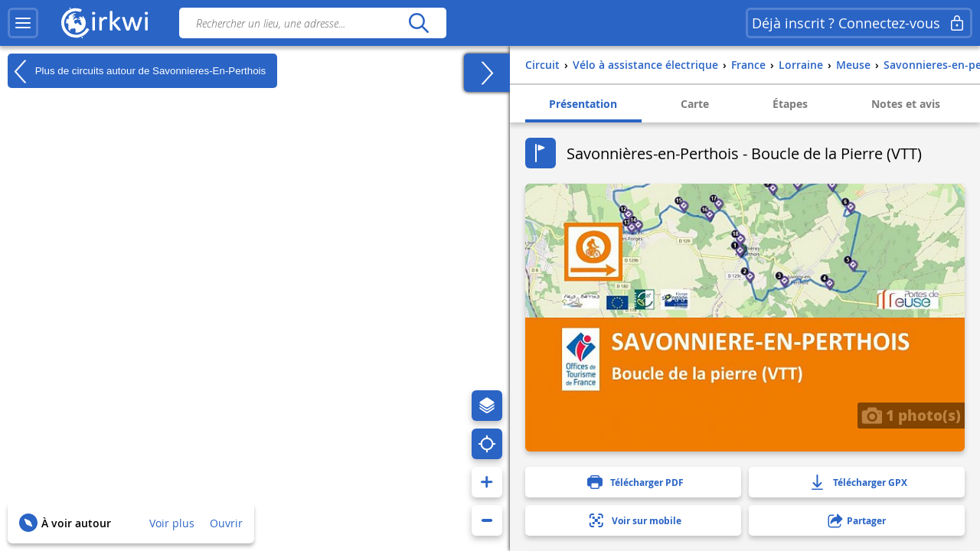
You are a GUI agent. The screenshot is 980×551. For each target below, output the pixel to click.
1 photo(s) (911, 415)
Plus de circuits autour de (137, 71)
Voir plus (172, 523)
